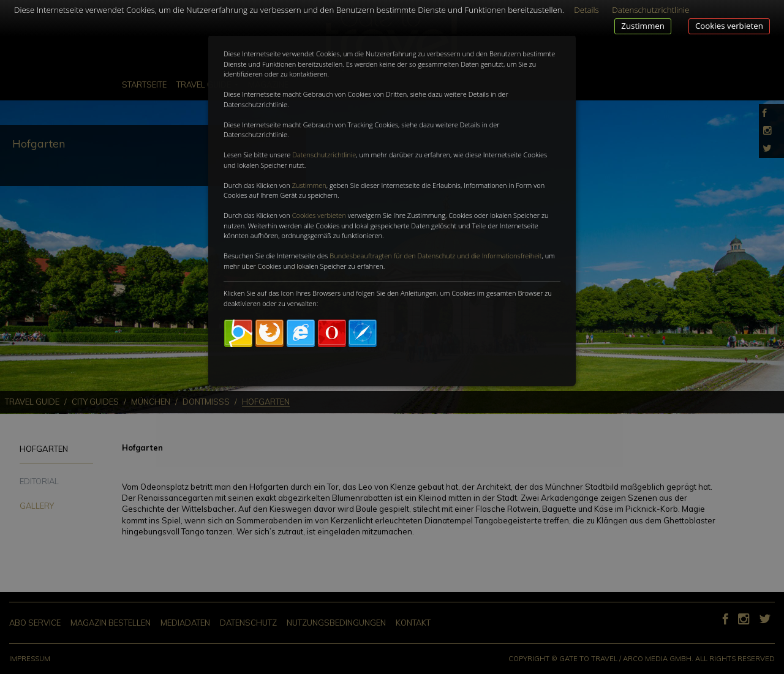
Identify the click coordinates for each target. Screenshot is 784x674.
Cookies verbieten (729, 26)
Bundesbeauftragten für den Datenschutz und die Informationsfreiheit (435, 256)
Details (586, 10)
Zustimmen (643, 26)
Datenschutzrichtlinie (324, 155)
